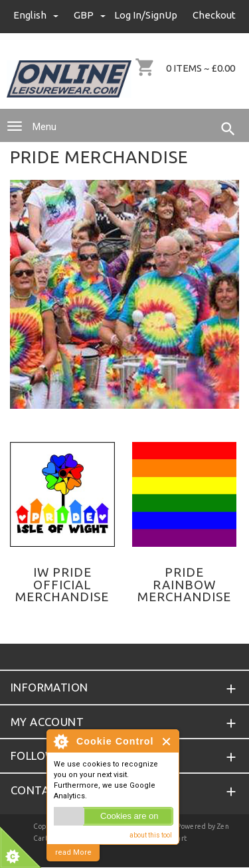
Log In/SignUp (146, 15)
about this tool (151, 835)
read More (73, 852)
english (37, 15)
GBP (90, 15)
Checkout (214, 15)
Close (167, 742)
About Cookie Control (60, 741)
